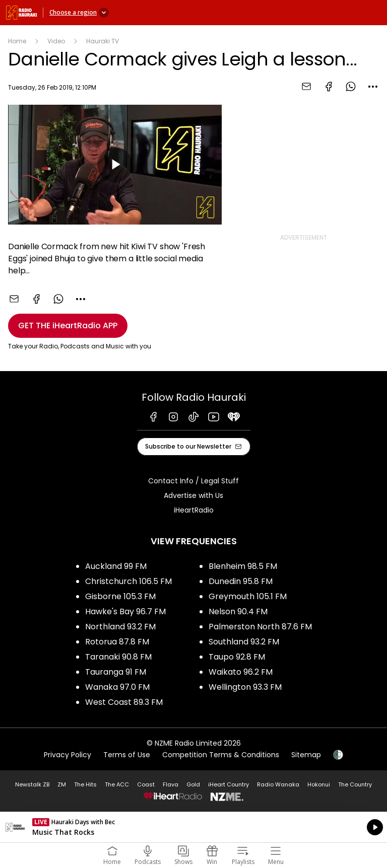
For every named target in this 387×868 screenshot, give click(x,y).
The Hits (85, 784)
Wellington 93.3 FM (245, 687)
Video (56, 41)
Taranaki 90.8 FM (118, 657)
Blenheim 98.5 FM (243, 566)
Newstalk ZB (32, 784)
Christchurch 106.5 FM (128, 581)
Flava (171, 784)
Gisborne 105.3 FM (120, 596)
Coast (146, 784)
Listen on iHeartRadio (193, 827)
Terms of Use (127, 755)
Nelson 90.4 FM (238, 611)
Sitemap (306, 755)
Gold (193, 784)
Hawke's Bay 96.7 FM (125, 611)
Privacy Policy (68, 755)
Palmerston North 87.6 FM (260, 627)
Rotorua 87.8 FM (117, 642)
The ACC (117, 784)
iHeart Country (229, 784)
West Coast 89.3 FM (124, 702)
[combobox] (373, 87)
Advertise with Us (193, 495)
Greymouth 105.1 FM (248, 596)
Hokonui (319, 784)
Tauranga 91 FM (116, 672)
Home (17, 41)
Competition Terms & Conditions (221, 755)
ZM (62, 784)
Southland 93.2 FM (244, 642)
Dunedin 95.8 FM (241, 581)
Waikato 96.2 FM (241, 672)
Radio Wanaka (278, 784)
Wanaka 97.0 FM (117, 687)
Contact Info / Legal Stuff (193, 481)
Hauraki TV (103, 41)
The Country (355, 784)
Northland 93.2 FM (120, 627)
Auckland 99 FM (116, 566)
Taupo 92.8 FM (237, 657)
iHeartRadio (194, 510)
